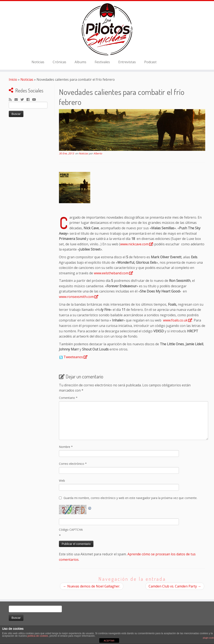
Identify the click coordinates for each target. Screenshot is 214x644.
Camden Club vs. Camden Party (175, 586)
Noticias (38, 62)
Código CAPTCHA (71, 530)
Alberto (98, 153)
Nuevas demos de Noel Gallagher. (92, 586)
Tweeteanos (73, 357)
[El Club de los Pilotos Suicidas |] (107, 29)
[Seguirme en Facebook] (29, 100)
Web (62, 481)
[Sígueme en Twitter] (24, 100)
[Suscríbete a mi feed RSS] (12, 100)
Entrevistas (127, 62)
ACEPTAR (109, 641)
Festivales (102, 62)
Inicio (13, 79)
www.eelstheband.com (111, 273)
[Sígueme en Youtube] (35, 100)
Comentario (68, 398)
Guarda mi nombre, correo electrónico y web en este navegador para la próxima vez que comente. (130, 498)
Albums (80, 62)
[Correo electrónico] (17, 100)
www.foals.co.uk (175, 320)
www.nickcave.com (134, 244)
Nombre (66, 447)
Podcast (150, 62)
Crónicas (59, 62)
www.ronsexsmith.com (76, 297)
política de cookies (38, 636)
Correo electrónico (73, 464)
